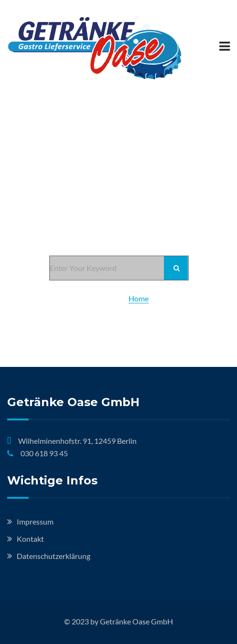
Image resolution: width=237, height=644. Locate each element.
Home (139, 298)
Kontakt (30, 539)
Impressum (35, 521)
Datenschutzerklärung (54, 556)
